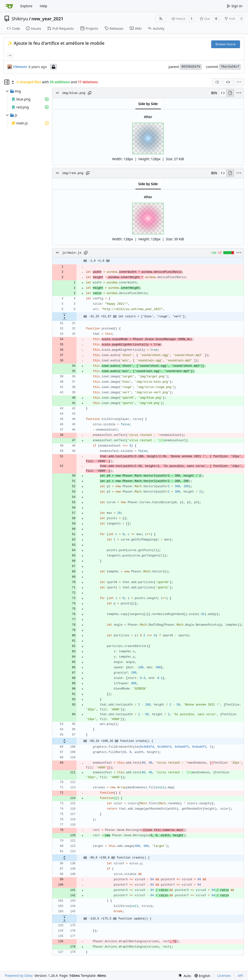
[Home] (9, 6)
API (240, 976)
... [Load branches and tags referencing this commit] (10, 55)
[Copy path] (90, 93)
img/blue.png (74, 93)
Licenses (224, 976)
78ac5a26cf (230, 67)
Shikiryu (20, 19)
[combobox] (217, 82)
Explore (26, 6)
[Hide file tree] (7, 82)
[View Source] (223, 93)
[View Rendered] (230, 93)
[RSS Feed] (161, 19)
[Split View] (228, 82)
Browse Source (226, 44)
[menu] (239, 82)
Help (43, 6)
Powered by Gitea (19, 976)
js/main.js (72, 253)
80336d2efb (191, 67)
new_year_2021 (47, 19)
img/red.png (73, 173)
